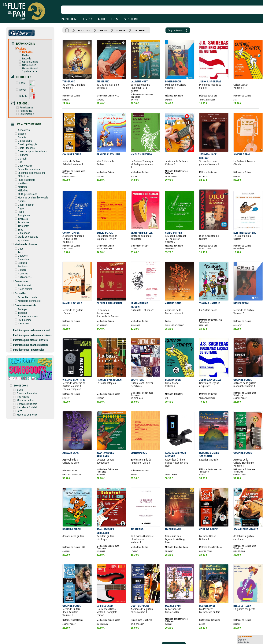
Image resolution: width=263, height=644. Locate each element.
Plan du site (120, 637)
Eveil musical (26, 299)
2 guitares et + (30, 68)
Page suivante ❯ (170, 30)
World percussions (29, 222)
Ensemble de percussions (32, 162)
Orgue (23, 195)
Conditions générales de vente (91, 632)
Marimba (24, 175)
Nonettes (24, 256)
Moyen (24, 85)
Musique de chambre (27, 229)
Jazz (23, 384)
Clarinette (24, 146)
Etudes (27, 53)
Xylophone (25, 225)
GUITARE (117, 30)
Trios (22, 236)
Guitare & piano (31, 59)
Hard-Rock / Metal (30, 381)
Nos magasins (30, 626)
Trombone (25, 209)
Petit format (26, 267)
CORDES (101, 30)
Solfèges (24, 289)
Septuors (24, 249)
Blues (24, 364)
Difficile (24, 91)
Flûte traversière (28, 169)
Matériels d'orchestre (30, 281)
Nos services (29, 632)
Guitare (24, 47)
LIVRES (88, 19)
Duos (22, 233)
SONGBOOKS (24, 360)
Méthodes (28, 50)
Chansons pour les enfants (33, 142)
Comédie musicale (30, 377)
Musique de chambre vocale (34, 185)
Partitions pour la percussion (30, 327)
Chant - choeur (27, 192)
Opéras (23, 189)
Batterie (24, 129)
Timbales (24, 205)
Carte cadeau (121, 632)
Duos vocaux (26, 156)
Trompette (25, 212)
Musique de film (29, 374)
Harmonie (25, 303)
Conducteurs (23, 263)
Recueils (28, 56)
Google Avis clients (40, 637)
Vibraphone (25, 218)
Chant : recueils (27, 139)
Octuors (24, 253)
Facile (24, 79)
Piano (22, 199)
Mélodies (24, 179)
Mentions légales (80, 626)
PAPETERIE (131, 19)
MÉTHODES (135, 30)
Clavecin (24, 149)
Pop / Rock (26, 371)
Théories (24, 292)
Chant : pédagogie (29, 136)
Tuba (22, 215)
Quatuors (24, 239)
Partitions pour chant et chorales (32, 322)
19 (151, 601)
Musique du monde (30, 387)
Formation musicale (27, 285)
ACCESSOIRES (108, 19)
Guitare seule (30, 62)
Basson (23, 126)
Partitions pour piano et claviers (32, 318)
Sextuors (24, 246)
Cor (21, 152)
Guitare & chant (31, 65)
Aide (116, 626)
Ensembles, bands (29, 278)
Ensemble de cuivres (30, 159)
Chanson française (30, 367)
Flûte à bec (25, 166)
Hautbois (24, 172)
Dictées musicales (29, 296)
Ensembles (22, 274)
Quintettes (25, 243)
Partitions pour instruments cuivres (34, 313)
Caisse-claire (26, 133)
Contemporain (28, 108)
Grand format (26, 270)
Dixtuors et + (26, 259)
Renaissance (27, 102)
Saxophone (25, 202)
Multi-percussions (29, 182)
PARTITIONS (70, 19)
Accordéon (25, 123)
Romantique (27, 105)
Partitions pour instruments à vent (33, 309)
